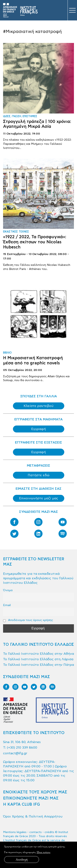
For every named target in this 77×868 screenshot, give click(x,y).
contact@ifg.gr (15, 753)
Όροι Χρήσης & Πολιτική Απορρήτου (33, 816)
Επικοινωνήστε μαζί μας (39, 498)
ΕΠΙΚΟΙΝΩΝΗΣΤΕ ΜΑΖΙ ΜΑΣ (31, 798)
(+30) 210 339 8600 (22, 748)
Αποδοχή (22, 860)
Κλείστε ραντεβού (38, 406)
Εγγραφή (38, 429)
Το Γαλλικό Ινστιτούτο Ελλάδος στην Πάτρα (38, 665)
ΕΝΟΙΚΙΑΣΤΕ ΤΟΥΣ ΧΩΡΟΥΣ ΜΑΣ (35, 792)
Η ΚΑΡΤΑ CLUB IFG (21, 805)
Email (7, 605)
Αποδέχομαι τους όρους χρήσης (28, 620)
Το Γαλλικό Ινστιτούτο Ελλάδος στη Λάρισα (38, 659)
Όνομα (8, 590)
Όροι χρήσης (44, 852)
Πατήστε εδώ (39, 475)
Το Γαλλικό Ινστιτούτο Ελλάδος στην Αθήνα (38, 654)
